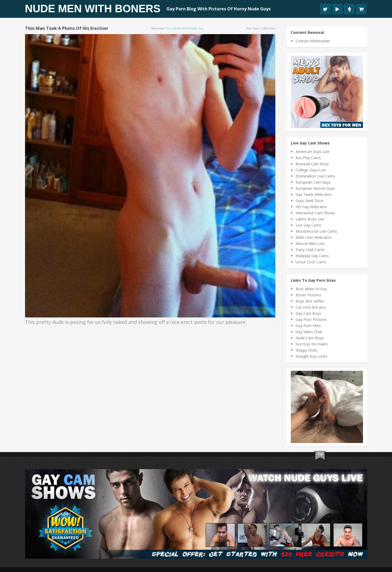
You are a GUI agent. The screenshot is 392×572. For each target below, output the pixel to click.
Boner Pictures (308, 295)
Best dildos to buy (311, 289)
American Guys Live (313, 152)
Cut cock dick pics (311, 307)
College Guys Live (311, 170)
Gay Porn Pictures (311, 319)
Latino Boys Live (310, 219)
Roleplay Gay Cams (312, 256)
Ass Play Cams (308, 158)
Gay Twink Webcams (314, 194)
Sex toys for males (312, 344)
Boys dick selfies (310, 301)
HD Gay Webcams (311, 207)
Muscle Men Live (310, 243)
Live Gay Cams (308, 225)
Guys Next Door (310, 201)
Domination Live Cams (315, 176)
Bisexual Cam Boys (312, 164)
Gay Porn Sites (308, 326)
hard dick (183, 28)
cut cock (171, 28)
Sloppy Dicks (307, 350)
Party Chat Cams (310, 250)
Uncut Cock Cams (311, 262)
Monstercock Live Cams (316, 231)
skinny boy (197, 28)
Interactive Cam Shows (315, 213)
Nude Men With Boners (93, 9)
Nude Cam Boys (310, 338)
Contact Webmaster (313, 41)
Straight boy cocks (311, 356)
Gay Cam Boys (308, 313)
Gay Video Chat (309, 332)
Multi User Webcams (313, 237)
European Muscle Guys (315, 188)
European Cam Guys (313, 182)
